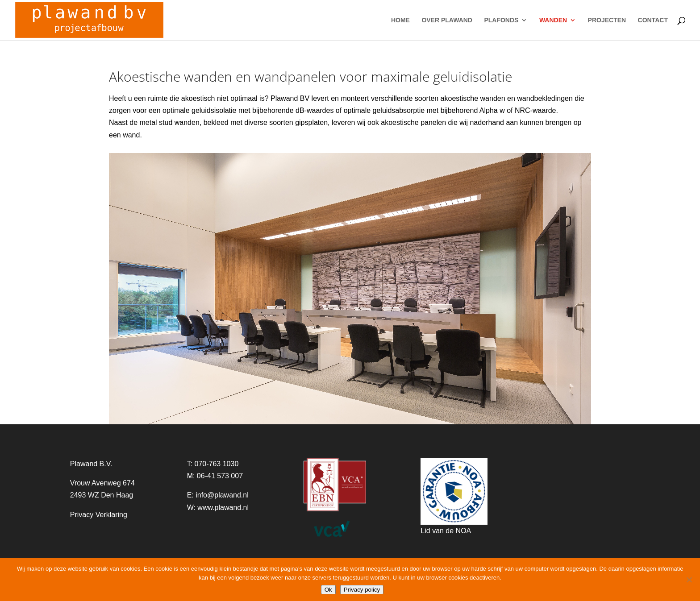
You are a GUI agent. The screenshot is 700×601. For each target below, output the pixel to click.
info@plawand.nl (222, 495)
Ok (328, 590)
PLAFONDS (501, 20)
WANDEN (553, 20)
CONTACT (653, 20)
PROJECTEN (607, 20)
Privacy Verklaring (99, 515)
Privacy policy (362, 590)
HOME (400, 20)
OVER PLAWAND (447, 20)
